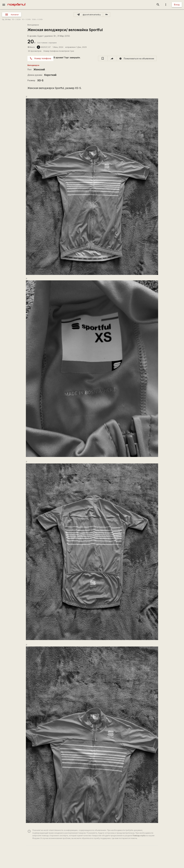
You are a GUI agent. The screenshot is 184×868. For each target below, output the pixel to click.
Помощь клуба (139, 836)
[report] (137, 58)
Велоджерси (33, 25)
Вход (177, 5)
